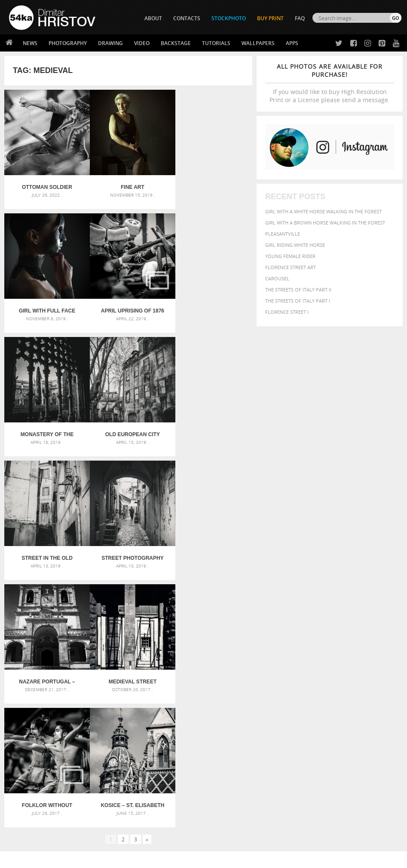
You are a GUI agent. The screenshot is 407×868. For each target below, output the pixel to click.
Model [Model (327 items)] (336, 691)
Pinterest (225, 799)
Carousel (277, 278)
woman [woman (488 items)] (287, 715)
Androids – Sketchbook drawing (185, 660)
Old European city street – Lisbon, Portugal (211, 305)
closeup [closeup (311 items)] (285, 676)
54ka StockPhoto (31, 776)
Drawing (110, 43)
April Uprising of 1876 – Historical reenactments (46, 305)
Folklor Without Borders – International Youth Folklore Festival (128, 546)
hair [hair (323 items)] (372, 683)
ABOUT (153, 18)
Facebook (225, 777)
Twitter (223, 766)
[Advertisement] (205, 612)
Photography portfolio (40, 787)
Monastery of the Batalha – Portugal (128, 305)
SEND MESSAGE (353, 789)
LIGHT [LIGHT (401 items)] (301, 691)
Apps (292, 43)
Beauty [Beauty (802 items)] (325, 668)
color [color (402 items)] (304, 675)
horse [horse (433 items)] (284, 691)
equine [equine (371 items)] (285, 683)
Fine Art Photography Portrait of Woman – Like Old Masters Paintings (128, 184)
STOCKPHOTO (229, 18)
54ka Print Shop (29, 765)
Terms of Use (128, 858)
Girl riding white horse (295, 245)
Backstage (176, 43)
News (30, 43)
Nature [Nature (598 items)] (357, 690)
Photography (68, 43)
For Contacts (124, 808)
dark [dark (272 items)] (331, 676)
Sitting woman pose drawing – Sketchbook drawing (203, 701)
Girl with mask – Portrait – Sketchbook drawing (203, 681)
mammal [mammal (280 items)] (319, 691)
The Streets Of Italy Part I (298, 301)
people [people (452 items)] (340, 698)
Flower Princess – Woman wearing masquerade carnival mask (71, 701)
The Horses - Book (32, 797)
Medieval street (46, 546)
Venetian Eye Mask (150, 839)
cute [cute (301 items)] (319, 676)
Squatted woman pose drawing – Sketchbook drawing (203, 691)
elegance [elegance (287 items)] (349, 676)
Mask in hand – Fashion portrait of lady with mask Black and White (71, 670)
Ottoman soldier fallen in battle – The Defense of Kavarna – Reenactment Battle (46, 184)
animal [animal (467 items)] (286, 659)
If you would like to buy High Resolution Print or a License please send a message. (330, 83)
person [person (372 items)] (360, 698)
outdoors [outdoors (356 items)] (316, 698)
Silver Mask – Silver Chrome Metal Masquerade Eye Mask (71, 691)
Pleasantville (283, 234)
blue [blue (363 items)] (365, 668)
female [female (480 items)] (342, 683)
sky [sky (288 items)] (327, 707)
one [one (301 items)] (375, 691)
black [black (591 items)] (348, 668)
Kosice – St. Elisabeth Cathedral (211, 546)
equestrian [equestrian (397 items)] (376, 675)
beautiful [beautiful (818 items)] (294, 668)
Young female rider (290, 256)
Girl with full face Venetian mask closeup (211, 184)
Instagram (226, 788)
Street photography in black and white (128, 426)
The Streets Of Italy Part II (298, 290)
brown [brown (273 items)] (379, 669)
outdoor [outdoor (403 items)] (289, 698)
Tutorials (216, 43)
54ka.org (80, 858)
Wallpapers (258, 43)
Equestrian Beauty (99, 839)
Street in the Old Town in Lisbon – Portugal (46, 426)
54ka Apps (21, 808)
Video (142, 43)
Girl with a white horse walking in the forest (323, 211)
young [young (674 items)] (311, 715)
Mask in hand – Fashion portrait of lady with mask (71, 681)
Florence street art (291, 267)
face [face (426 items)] (301, 683)
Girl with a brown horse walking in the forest (325, 223)
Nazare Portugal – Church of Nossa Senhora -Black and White (211, 426)
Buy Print (270, 18)
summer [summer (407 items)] (363, 707)
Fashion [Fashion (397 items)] (319, 683)
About (114, 765)
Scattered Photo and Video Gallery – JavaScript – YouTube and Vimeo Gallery (71, 660)
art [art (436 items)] (303, 659)
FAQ (300, 18)
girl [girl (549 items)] (360, 683)
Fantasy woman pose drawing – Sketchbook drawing (203, 670)
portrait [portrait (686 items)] (291, 706)
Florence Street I (287, 312)
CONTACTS (187, 18)
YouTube (224, 810)
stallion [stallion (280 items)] (341, 707)
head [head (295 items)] (384, 683)
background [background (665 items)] (357, 659)
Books (114, 787)
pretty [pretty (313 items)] (315, 707)
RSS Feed (188, 839)
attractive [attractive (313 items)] (321, 659)
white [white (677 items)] (385, 706)
